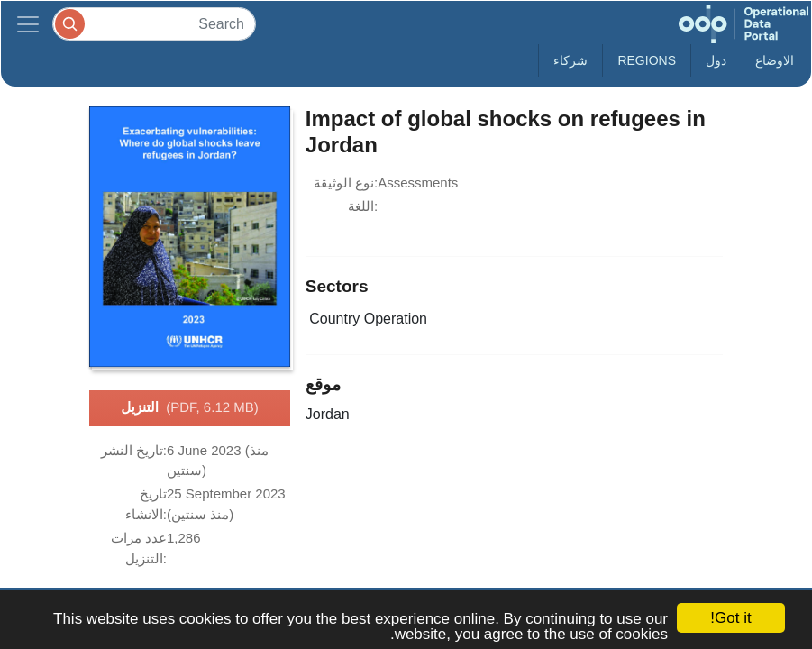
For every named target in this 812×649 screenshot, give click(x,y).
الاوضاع (775, 60)
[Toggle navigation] (28, 24)
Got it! (730, 618)
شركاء (570, 60)
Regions (647, 60)
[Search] (154, 24)
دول (716, 60)
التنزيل (189, 408)
